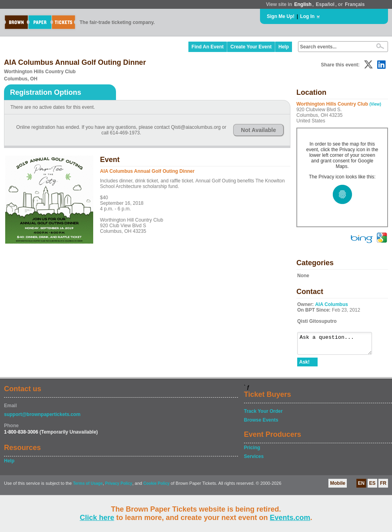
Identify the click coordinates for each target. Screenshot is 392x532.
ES (372, 487)
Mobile (338, 487)
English (303, 4)
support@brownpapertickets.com (42, 418)
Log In (307, 16)
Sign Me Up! (281, 16)
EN (361, 487)
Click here (97, 518)
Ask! (304, 366)
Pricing (252, 451)
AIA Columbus (332, 304)
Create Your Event (251, 47)
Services (254, 460)
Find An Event (208, 47)
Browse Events (261, 424)
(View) (375, 104)
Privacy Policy (119, 487)
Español (325, 4)
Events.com (290, 518)
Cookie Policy (156, 487)
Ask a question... (339, 345)
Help (284, 47)
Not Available (258, 130)
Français (355, 4)
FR (383, 487)
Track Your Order (263, 415)
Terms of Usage (88, 487)
